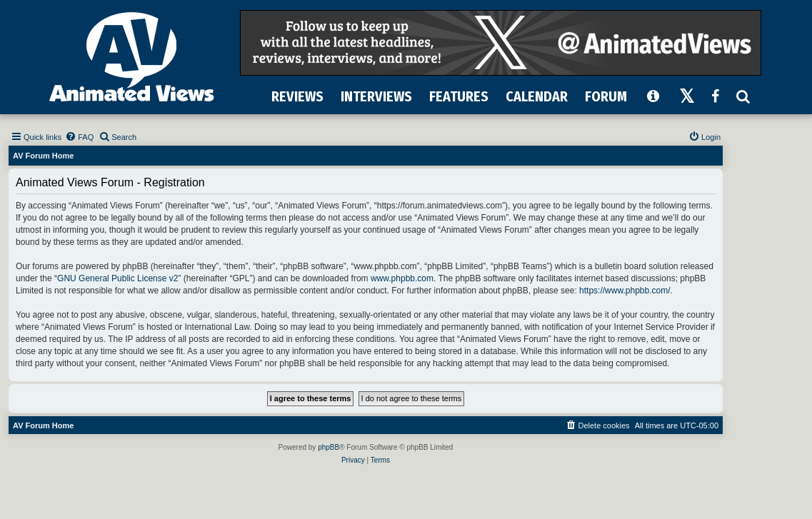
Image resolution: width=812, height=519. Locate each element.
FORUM (606, 96)
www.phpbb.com (402, 278)
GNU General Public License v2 (117, 278)
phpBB (329, 447)
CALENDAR (537, 96)
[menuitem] (79, 137)
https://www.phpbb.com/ (625, 291)
